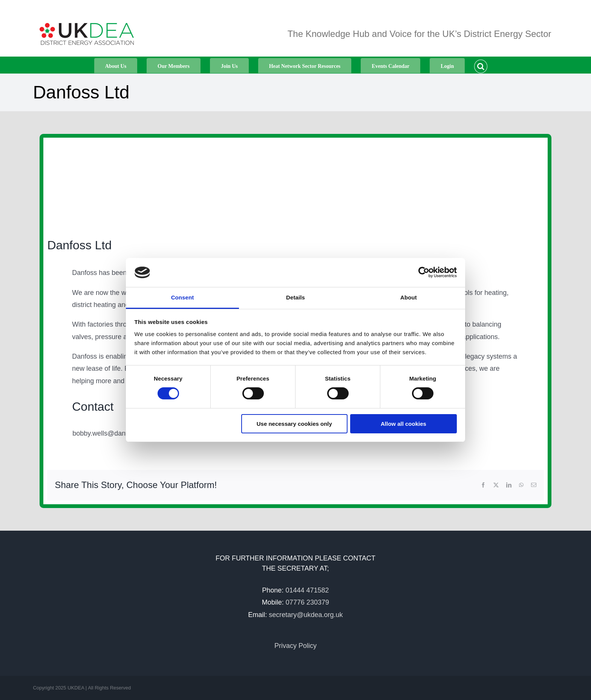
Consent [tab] (183, 297)
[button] (481, 65)
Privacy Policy (295, 646)
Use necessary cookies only (294, 424)
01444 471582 (307, 590)
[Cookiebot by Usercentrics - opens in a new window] (424, 272)
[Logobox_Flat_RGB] (122, 184)
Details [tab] (295, 297)
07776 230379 (307, 602)
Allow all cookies (403, 424)
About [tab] (409, 297)
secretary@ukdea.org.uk (306, 615)
